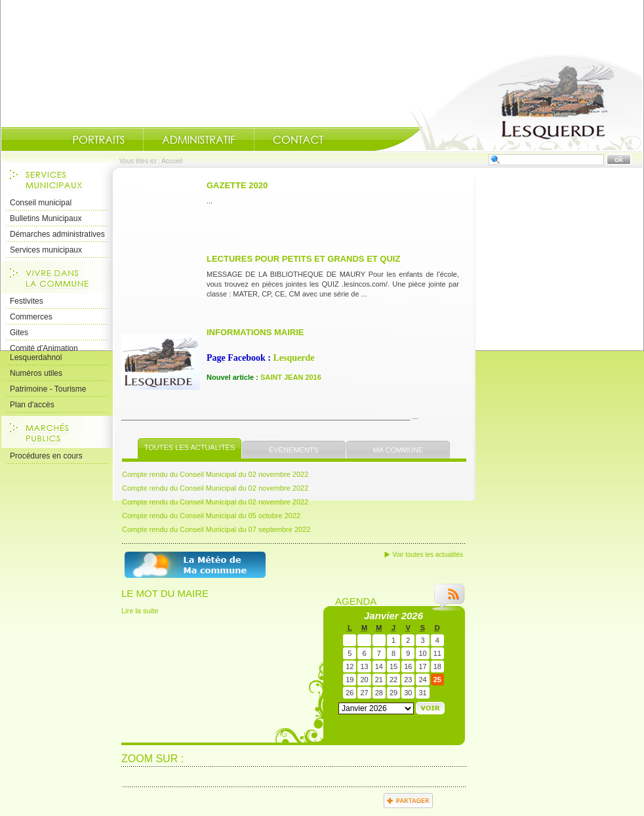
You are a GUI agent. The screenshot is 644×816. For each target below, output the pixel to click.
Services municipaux (46, 250)
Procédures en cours (46, 456)
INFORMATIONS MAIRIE (255, 332)
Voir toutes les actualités (428, 555)
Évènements (294, 450)
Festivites (27, 301)
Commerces (31, 317)
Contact (298, 140)
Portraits (98, 140)
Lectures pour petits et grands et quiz (303, 259)
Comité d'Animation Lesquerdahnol (44, 353)
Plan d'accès (32, 405)
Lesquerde (293, 358)
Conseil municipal (41, 203)
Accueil (508, 102)
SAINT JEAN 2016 (291, 377)
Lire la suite (140, 611)
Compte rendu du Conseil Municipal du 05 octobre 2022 (211, 516)
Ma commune (398, 450)
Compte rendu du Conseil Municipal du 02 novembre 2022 (215, 474)
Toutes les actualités (190, 447)
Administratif (199, 140)
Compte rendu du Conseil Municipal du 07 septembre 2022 (216, 529)
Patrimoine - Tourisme (48, 389)
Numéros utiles (36, 373)
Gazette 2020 (237, 185)
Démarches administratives (57, 234)
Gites (19, 333)
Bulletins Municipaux (46, 218)
